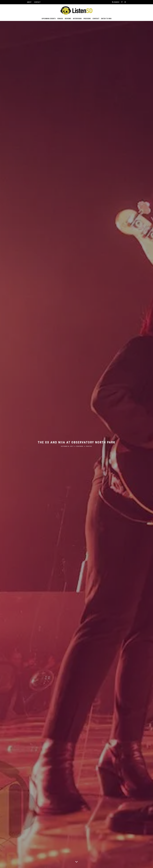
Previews (87, 19)
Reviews (68, 19)
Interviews (77, 19)
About (29, 2)
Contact (37, 2)
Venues (60, 19)
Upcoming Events (49, 19)
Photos (89, 446)
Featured (80, 446)
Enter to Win (106, 19)
